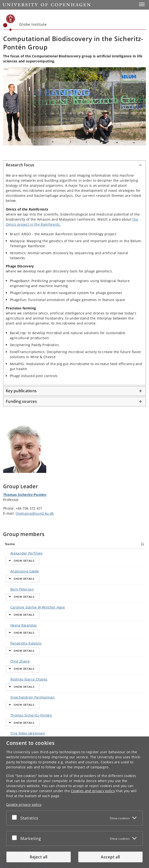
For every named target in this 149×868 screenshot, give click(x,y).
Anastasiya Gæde (20, 562)
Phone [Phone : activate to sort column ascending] (110, 544)
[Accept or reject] (16, 817)
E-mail (138, 553)
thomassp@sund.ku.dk (35, 513)
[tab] (74, 165)
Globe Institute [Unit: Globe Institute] (13, 725)
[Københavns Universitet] (9, 23)
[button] (142, 4)
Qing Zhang (15, 608)
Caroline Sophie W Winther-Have (33, 581)
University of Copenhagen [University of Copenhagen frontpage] (21, 729)
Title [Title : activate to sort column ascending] (70, 544)
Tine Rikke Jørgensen (23, 644)
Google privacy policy (24, 805)
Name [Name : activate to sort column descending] (10, 544)
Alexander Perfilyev (22, 553)
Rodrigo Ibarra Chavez (24, 617)
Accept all (110, 857)
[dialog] (74, 802)
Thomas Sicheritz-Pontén (25, 495)
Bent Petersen (17, 571)
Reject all (39, 857)
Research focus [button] (20, 165)
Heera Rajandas (19, 590)
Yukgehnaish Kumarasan (26, 654)
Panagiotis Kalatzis (21, 599)
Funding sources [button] (21, 401)
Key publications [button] (21, 391)
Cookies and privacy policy (93, 791)
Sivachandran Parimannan (28, 626)
